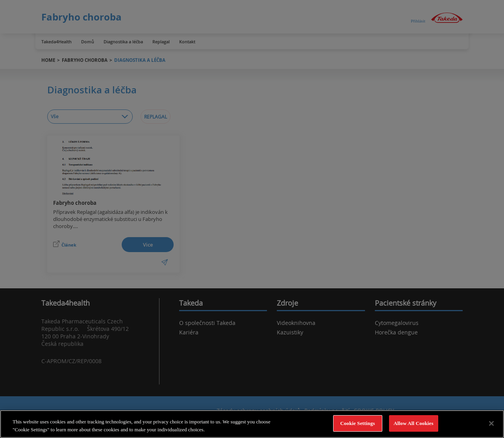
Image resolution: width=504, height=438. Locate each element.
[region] (252, 424)
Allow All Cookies (414, 423)
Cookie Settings (358, 423)
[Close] (491, 423)
